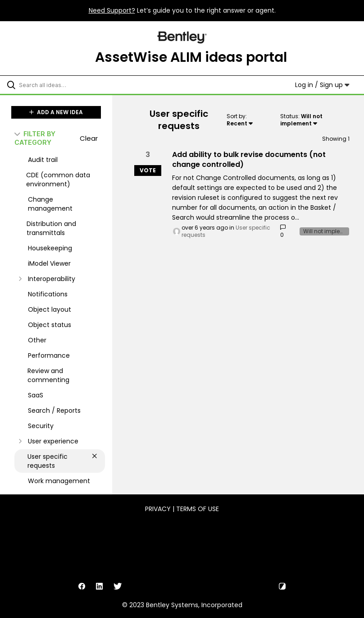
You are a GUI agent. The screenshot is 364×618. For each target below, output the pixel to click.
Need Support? (112, 10)
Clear (89, 138)
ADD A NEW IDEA (56, 112)
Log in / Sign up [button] (322, 85)
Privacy (158, 509)
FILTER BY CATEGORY (35, 138)
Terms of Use (198, 509)
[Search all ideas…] (61, 85)
